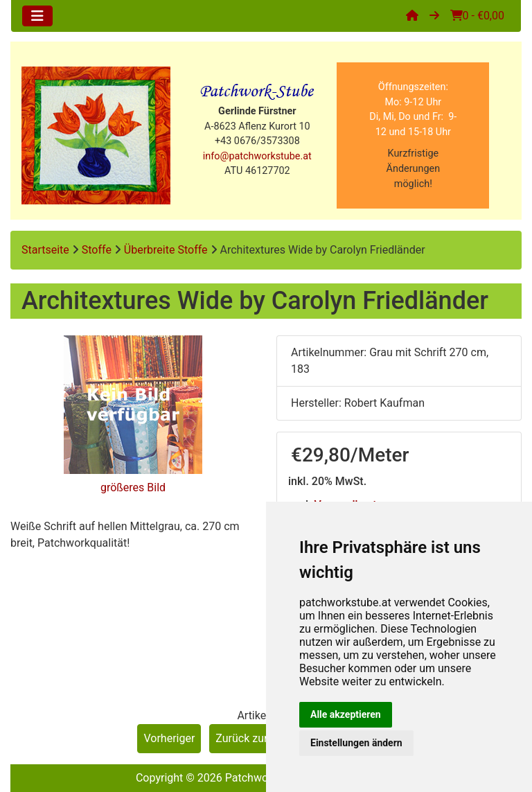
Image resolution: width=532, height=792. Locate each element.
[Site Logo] (96, 135)
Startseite (45, 250)
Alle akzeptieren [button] (346, 714)
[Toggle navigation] (37, 16)
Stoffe (97, 250)
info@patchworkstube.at (257, 156)
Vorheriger (169, 738)
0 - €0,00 (477, 16)
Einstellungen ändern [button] (356, 743)
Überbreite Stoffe (166, 250)
